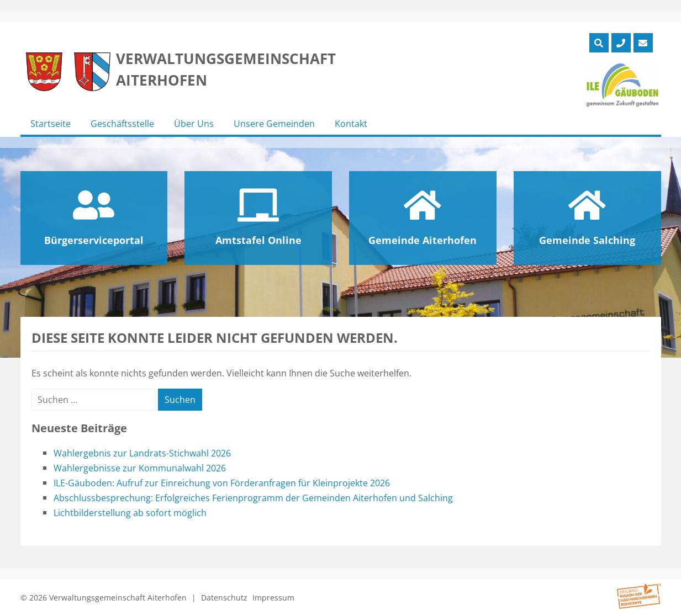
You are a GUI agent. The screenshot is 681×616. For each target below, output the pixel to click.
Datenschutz (224, 598)
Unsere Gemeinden (274, 124)
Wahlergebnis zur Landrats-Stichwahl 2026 (142, 453)
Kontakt (351, 124)
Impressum (273, 598)
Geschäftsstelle (122, 124)
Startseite (51, 124)
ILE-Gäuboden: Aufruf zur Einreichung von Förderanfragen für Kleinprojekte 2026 (222, 483)
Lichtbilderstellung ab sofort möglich (130, 513)
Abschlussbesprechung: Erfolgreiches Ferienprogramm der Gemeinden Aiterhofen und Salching (253, 498)
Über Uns (194, 124)
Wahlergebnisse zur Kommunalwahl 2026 (140, 468)
